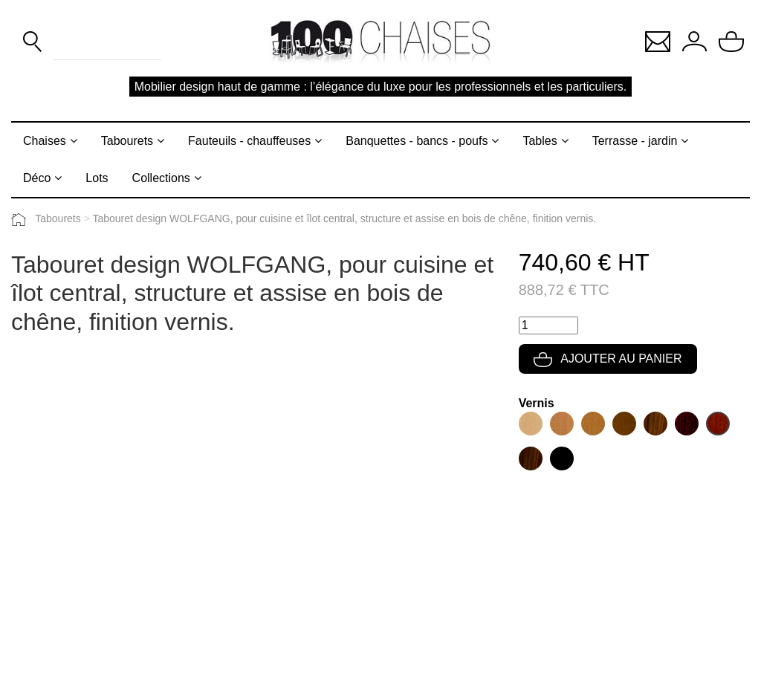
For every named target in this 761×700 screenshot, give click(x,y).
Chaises (45, 141)
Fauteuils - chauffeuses (249, 141)
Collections (161, 178)
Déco (37, 178)
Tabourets (127, 141)
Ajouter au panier (608, 359)
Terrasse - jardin (635, 141)
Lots (97, 178)
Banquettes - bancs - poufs (417, 141)
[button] (658, 40)
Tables (540, 141)
